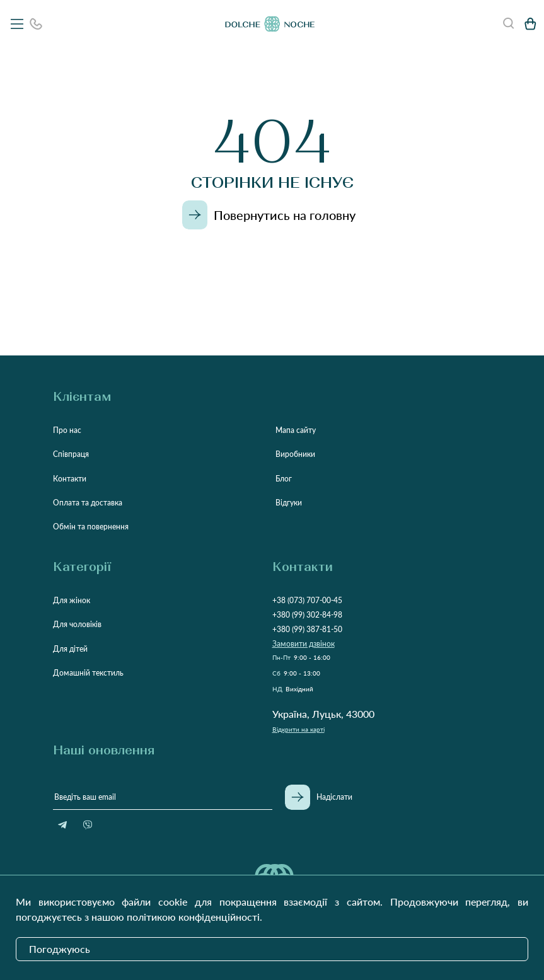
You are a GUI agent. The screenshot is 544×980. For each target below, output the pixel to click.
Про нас (67, 430)
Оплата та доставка (88, 503)
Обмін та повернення (91, 527)
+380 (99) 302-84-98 (307, 615)
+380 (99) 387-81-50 (307, 629)
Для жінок (72, 600)
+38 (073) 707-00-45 (307, 600)
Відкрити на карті (298, 729)
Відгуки (289, 503)
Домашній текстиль (88, 673)
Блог (284, 479)
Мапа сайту (296, 430)
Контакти (70, 479)
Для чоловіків (77, 624)
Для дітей (70, 649)
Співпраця (71, 454)
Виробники (295, 454)
